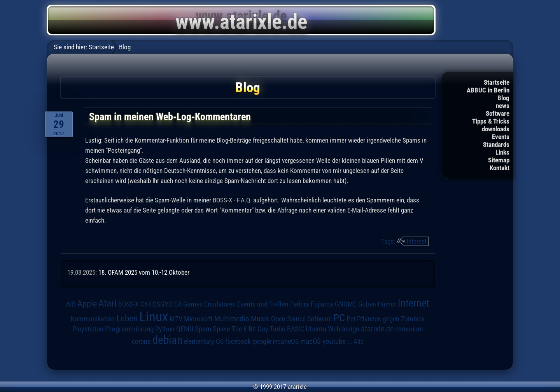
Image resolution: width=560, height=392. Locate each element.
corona (141, 341)
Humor (387, 304)
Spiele (221, 329)
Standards (496, 145)
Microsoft (198, 319)
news (503, 106)
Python (165, 329)
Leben (127, 318)
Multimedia (232, 319)
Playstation (88, 329)
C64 (146, 304)
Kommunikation (93, 319)
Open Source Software (301, 319)
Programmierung (129, 329)
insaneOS (286, 341)
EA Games (188, 304)
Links (502, 152)
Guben (367, 304)
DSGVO (163, 304)
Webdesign (344, 329)
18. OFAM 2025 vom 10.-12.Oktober (144, 272)
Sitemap (499, 160)
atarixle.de (377, 329)
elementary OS (204, 341)
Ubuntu (316, 329)
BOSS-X (129, 304)
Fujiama (322, 304)
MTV (176, 319)
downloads (496, 129)
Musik (260, 319)
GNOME (346, 304)
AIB (71, 304)
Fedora (300, 304)
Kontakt (500, 168)
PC (339, 318)
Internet (417, 241)
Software (498, 113)
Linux (154, 317)
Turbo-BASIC (287, 329)
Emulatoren (220, 304)
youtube (334, 341)
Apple (87, 303)
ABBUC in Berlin (488, 90)
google (262, 341)
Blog (503, 98)
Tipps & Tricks (491, 121)
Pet (351, 319)
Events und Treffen (263, 304)
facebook (238, 341)
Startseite (497, 82)
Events (501, 137)
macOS (311, 341)
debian (167, 340)
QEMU (185, 329)
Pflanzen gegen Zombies (391, 319)
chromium (409, 329)
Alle (359, 341)
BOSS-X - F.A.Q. (232, 200)
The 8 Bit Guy (250, 329)
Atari (108, 303)
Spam (203, 329)
